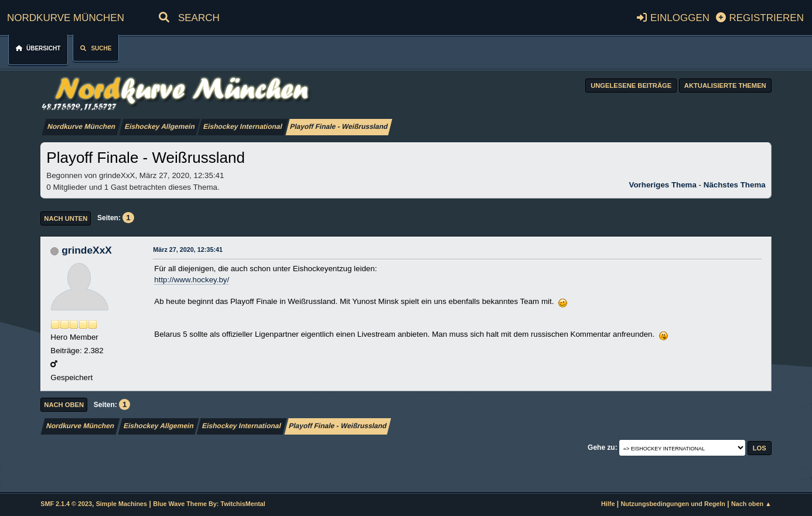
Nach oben (64, 405)
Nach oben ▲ (751, 504)
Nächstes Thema (735, 185)
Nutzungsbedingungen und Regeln (673, 504)
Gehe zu (601, 447)
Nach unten (66, 218)
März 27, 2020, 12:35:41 (188, 250)
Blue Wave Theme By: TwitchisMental (209, 504)
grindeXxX (87, 250)
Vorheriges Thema (663, 185)
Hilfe (608, 504)
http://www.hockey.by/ (192, 280)
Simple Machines (122, 504)
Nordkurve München (66, 16)
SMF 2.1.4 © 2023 (66, 504)
